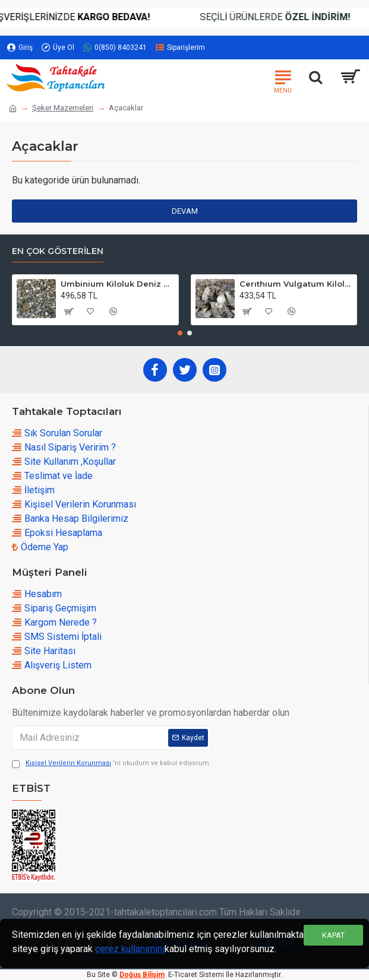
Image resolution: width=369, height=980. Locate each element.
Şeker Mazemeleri (63, 108)
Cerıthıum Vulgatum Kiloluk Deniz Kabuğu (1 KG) (296, 284)
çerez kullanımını (130, 949)
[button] (180, 333)
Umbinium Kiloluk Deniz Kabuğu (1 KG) (117, 284)
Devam (185, 211)
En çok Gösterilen (58, 251)
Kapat (333, 935)
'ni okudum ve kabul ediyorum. (111, 764)
